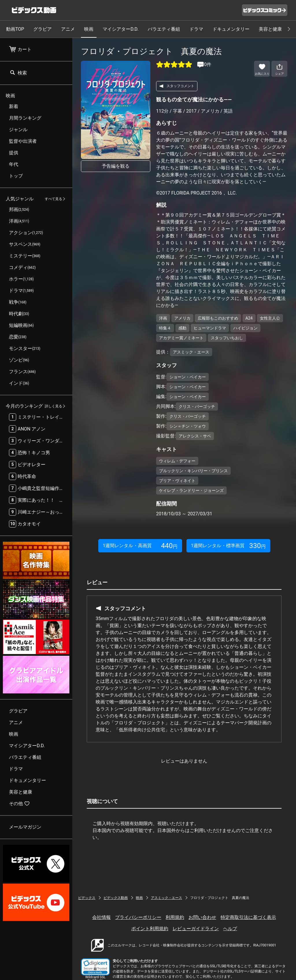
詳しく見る (53, 406)
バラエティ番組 (164, 29)
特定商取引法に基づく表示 (248, 917)
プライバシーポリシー (138, 917)
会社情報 (101, 917)
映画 (89, 29)
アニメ (68, 29)
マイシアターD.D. (121, 29)
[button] (95, 967)
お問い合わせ (202, 917)
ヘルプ (230, 929)
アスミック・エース (166, 898)
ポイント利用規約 (150, 929)
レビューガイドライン (196, 929)
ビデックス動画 (116, 898)
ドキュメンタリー (231, 29)
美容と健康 (270, 29)
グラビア (42, 29)
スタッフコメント (177, 86)
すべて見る (53, 199)
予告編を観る (116, 166)
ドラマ (196, 29)
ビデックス (87, 898)
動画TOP (15, 29)
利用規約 (175, 917)
